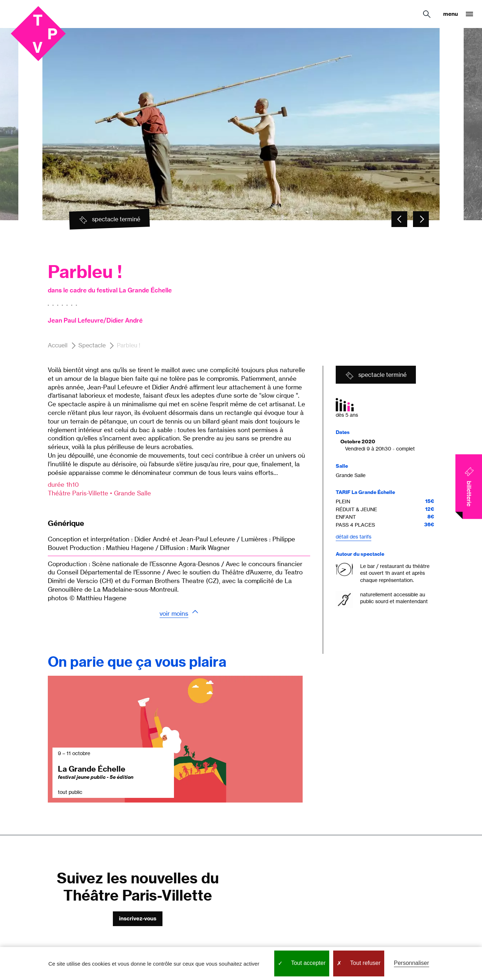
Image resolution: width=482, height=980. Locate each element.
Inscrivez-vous (138, 918)
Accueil (58, 346)
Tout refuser (359, 963)
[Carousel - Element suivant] (421, 219)
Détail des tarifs (354, 537)
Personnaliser (412, 963)
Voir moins (174, 613)
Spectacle (92, 346)
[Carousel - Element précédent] (399, 219)
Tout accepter (302, 963)
